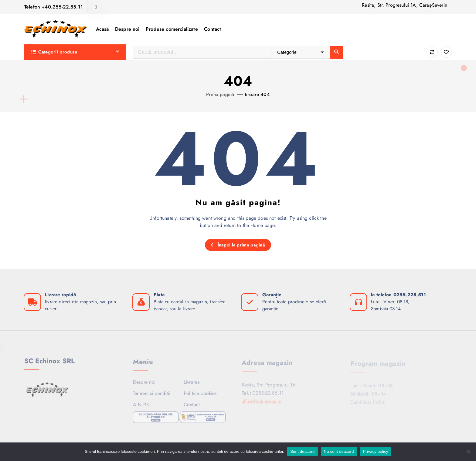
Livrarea (192, 384)
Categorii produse (54, 52)
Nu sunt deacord (339, 451)
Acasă (102, 29)
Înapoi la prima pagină (238, 245)
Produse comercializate (172, 29)
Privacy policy (376, 451)
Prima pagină (220, 94)
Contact (212, 29)
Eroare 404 (258, 94)
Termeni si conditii (152, 396)
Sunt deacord (302, 451)
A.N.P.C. (143, 407)
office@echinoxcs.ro (263, 403)
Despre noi (127, 29)
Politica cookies (200, 396)
